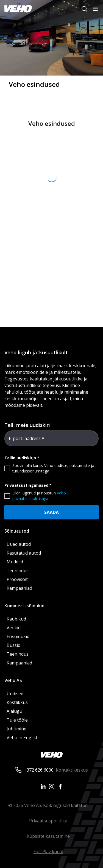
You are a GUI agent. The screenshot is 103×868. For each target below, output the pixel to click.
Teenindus (18, 571)
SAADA (51, 512)
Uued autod (19, 544)
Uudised (15, 694)
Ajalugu (14, 711)
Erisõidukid (18, 636)
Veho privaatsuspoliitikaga (39, 496)
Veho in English (23, 738)
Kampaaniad (19, 588)
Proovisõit (17, 579)
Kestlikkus (17, 702)
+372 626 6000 (39, 770)
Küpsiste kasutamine (48, 836)
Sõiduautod (17, 531)
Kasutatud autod (24, 553)
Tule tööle (17, 720)
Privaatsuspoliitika (48, 821)
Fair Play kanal (48, 852)
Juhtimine (17, 729)
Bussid (13, 645)
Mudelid (15, 562)
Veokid (14, 628)
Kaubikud (16, 619)
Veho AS (13, 680)
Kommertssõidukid (24, 606)
